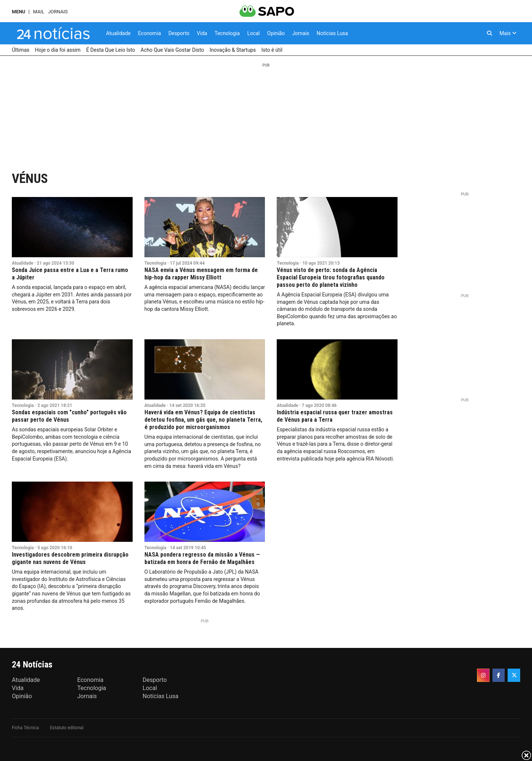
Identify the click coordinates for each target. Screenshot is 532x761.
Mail (38, 12)
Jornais (58, 12)
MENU (18, 12)
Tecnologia (156, 263)
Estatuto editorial (67, 728)
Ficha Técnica (25, 728)
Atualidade (23, 263)
